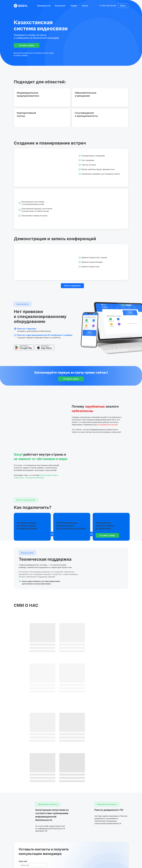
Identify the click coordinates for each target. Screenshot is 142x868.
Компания (23, 789)
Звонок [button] (85, 6)
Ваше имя (23, 780)
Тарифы (73, 6)
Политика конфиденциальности (120, 859)
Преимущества (44, 6)
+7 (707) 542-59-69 (107, 6)
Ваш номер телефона (28, 798)
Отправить (26, 811)
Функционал (60, 6)
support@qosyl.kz (117, 847)
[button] (27, 45)
